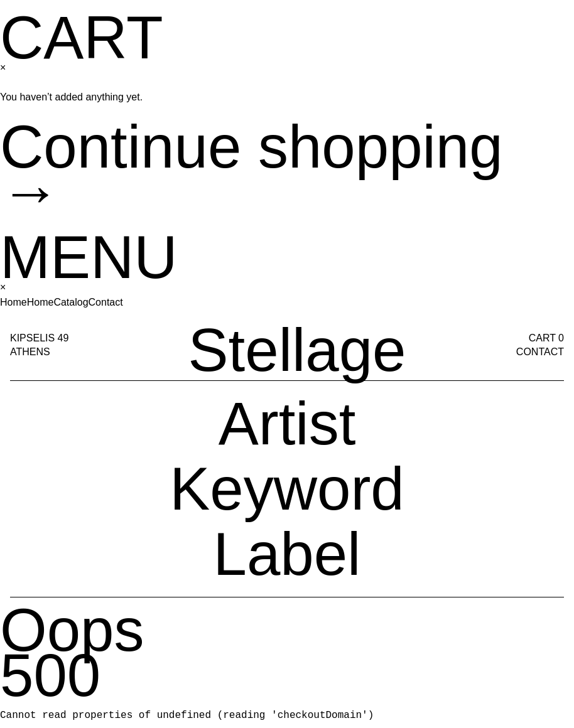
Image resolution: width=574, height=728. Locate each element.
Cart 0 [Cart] (546, 28)
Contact (540, 42)
